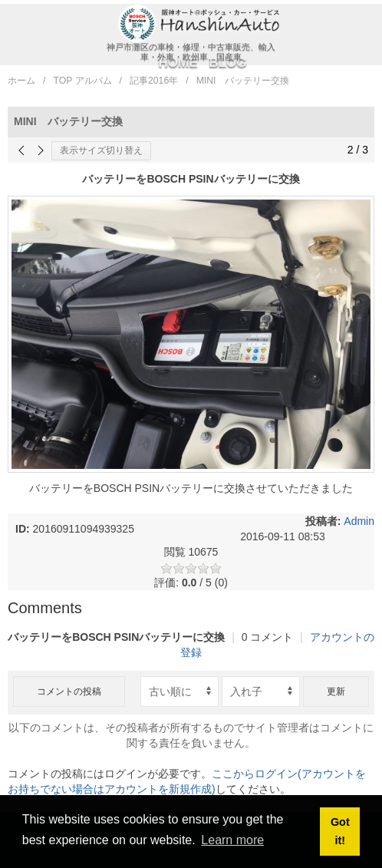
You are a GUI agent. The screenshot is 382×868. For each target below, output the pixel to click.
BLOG (227, 63)
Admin (359, 521)
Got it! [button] (340, 831)
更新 (336, 691)
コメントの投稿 (69, 691)
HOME (178, 63)
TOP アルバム (82, 81)
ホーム (21, 81)
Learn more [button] (232, 840)
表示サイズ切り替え (101, 150)
